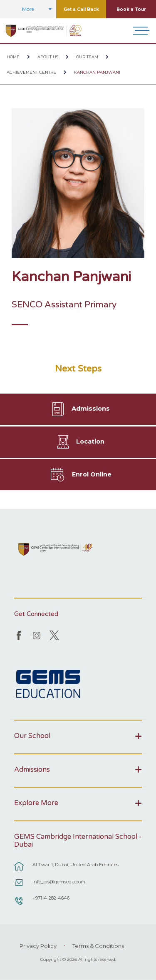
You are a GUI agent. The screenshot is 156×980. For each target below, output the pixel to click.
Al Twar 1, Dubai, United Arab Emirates (76, 865)
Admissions (91, 409)
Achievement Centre (31, 72)
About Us (48, 57)
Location (90, 441)
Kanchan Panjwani (97, 72)
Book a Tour (131, 9)
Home (13, 57)
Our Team (87, 57)
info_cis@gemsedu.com (59, 882)
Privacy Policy (38, 946)
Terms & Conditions (98, 946)
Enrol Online (92, 474)
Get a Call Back (81, 9)
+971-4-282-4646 (51, 898)
